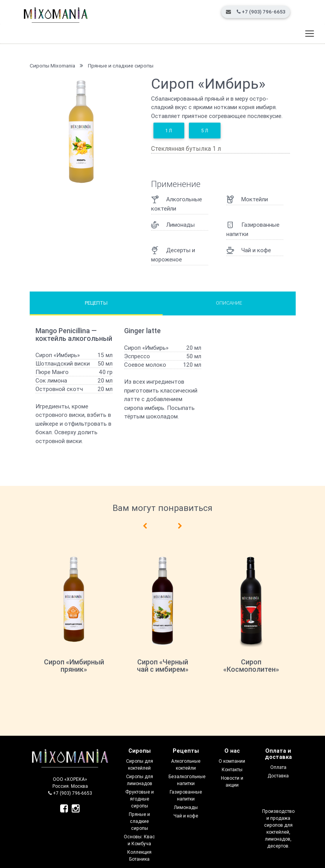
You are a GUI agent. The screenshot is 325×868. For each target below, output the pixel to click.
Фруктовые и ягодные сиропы (140, 799)
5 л (205, 131)
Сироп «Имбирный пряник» (74, 666)
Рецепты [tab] (96, 303)
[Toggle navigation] (309, 34)
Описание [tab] (229, 303)
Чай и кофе (186, 816)
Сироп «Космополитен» (251, 666)
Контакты (232, 769)
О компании (232, 761)
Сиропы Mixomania (52, 66)
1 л (169, 131)
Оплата (278, 767)
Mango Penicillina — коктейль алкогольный (74, 335)
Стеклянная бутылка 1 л (186, 148)
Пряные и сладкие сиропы (121, 66)
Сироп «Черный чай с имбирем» (163, 666)
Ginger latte (142, 331)
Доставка (278, 776)
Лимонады (186, 807)
